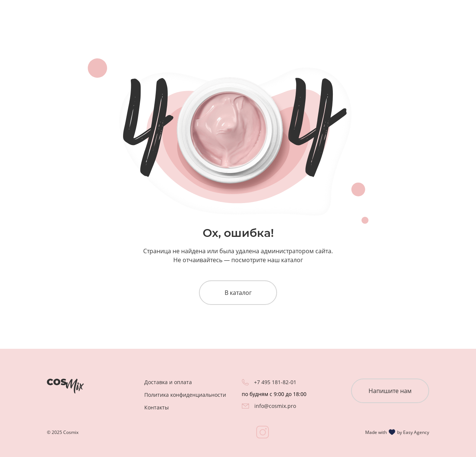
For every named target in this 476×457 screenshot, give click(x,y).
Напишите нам (390, 391)
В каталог (238, 293)
